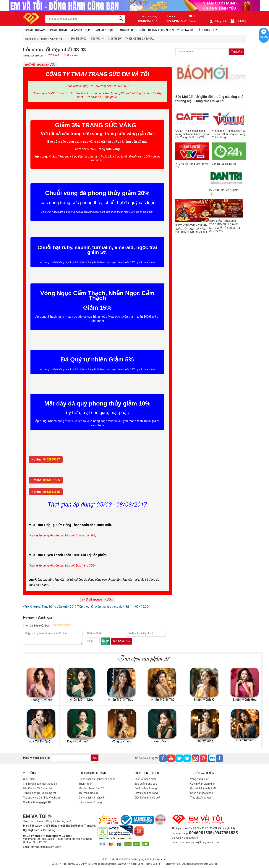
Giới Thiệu (29, 779)
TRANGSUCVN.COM (33, 56)
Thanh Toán (86, 784)
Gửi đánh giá (121, 641)
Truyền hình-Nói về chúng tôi (39, 793)
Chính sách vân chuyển (92, 798)
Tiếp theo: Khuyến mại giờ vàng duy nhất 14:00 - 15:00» (113, 607)
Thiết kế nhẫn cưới (145, 779)
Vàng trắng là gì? (200, 779)
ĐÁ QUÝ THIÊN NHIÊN (161, 30)
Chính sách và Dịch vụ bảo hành (97, 779)
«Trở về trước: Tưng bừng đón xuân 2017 (50, 607)
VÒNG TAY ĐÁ (185, 30)
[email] (71, 758)
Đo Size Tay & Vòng (146, 788)
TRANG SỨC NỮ (58, 30)
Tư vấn (264, 37)
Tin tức (193, 21)
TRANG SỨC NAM (35, 30)
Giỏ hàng (238, 21)
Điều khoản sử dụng (90, 802)
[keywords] (79, 19)
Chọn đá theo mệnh (202, 793)
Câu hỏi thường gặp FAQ (37, 802)
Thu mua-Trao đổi (89, 793)
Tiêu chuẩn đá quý (201, 798)
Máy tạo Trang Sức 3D (91, 788)
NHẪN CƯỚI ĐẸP (80, 30)
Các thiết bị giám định (203, 784)
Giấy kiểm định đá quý (147, 798)
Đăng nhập (218, 21)
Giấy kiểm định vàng (146, 793)
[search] (121, 19)
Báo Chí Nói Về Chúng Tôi (38, 788)
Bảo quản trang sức (146, 784)
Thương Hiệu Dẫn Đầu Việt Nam (41, 798)
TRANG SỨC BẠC (103, 30)
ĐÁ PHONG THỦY (207, 30)
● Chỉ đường (48, 830)
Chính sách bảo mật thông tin (40, 784)
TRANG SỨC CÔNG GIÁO (131, 30)
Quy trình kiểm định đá (203, 788)
